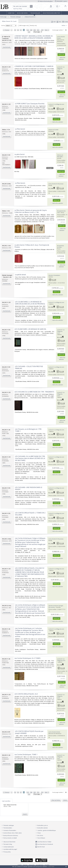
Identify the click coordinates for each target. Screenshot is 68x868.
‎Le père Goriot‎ (20, 154)
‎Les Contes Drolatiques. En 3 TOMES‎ (27, 658)
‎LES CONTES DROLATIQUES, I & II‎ (26, 694)
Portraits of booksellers (10, 830)
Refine (65, 26)
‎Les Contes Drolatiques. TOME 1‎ (26, 755)
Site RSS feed (40, 847)
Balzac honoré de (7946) (9, 21)
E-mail (65, 22)
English (20, 865)
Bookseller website (41, 828)
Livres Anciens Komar (54, 732)
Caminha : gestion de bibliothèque (47, 830)
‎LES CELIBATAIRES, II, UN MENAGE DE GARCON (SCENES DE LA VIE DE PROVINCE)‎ (30, 303)
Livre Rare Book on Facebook (44, 844)
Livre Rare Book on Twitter (43, 842)
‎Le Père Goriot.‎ (20, 183)
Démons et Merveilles (60, 156)
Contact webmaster (8, 847)
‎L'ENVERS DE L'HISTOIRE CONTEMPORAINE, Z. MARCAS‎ (34, 66)
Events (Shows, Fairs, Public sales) (11, 833)
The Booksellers (35, 13)
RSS (59, 22)
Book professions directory (51, 13)
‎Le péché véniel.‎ (21, 275)
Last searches (6, 801)
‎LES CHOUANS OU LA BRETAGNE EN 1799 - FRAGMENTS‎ (34, 392)
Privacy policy (6, 852)
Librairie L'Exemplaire (54, 275)
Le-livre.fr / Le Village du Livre (61, 69)
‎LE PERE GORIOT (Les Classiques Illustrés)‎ (30, 104)
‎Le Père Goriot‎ (20, 129)
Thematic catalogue (15, 17)
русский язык (40, 865)
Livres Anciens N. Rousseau (56, 184)
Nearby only (33, 25)
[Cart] (51, 6)
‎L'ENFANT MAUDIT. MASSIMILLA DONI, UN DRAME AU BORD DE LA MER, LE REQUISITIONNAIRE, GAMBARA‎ (34, 37)
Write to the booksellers (45, 1)
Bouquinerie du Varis (61, 246)
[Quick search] (22, 6)
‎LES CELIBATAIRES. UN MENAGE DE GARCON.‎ (30, 329)
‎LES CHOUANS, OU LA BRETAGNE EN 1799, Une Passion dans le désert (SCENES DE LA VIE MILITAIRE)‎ (30, 458)
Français (25, 865)
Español (47, 865)
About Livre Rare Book (9, 842)
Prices (39, 833)
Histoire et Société (53, 130)
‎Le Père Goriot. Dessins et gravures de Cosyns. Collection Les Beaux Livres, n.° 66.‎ (31, 211)
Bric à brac (40, 835)
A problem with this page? (9, 849)
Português (32, 865)
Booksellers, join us (42, 825)
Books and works (22, 13)
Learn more (51, 867)
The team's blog (7, 844)
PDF (53, 22)
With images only (23, 25)
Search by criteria (18, 9)
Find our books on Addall (9, 838)
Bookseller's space (61, 1)
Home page (11, 13)
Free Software (41, 838)
